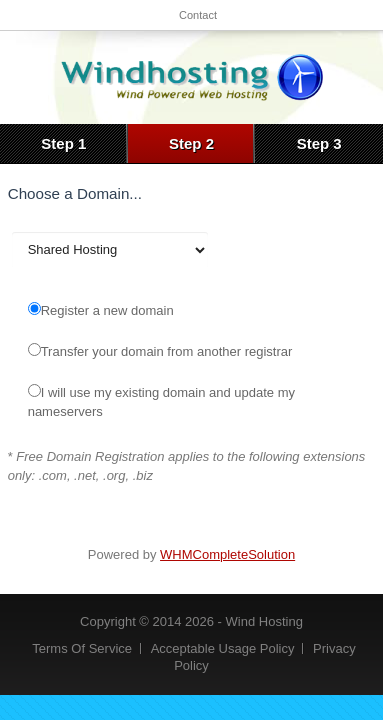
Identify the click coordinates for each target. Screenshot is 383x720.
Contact (198, 15)
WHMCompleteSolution (227, 554)
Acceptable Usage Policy (223, 648)
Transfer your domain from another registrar (160, 351)
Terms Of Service (82, 648)
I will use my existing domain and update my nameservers (161, 401)
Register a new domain (101, 310)
